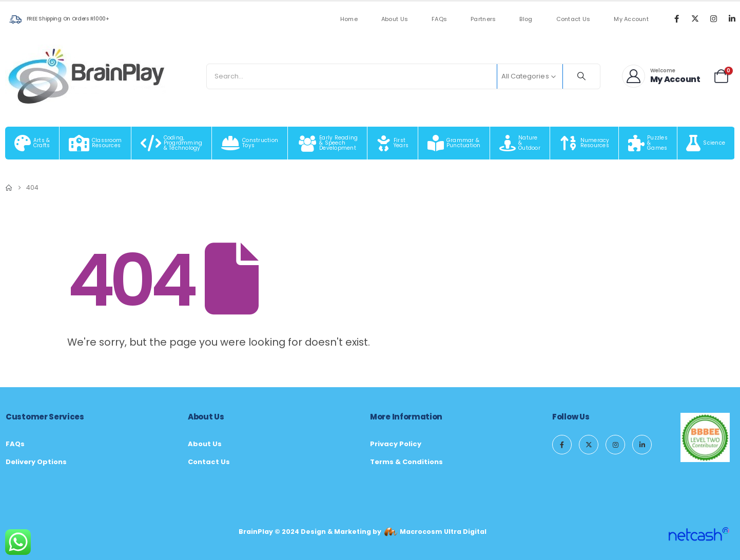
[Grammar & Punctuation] (454, 143)
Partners (483, 19)
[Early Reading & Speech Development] (328, 143)
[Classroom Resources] (95, 143)
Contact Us (573, 19)
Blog (526, 19)
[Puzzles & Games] (648, 143)
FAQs (439, 19)
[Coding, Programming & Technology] (172, 143)
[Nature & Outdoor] (520, 143)
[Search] (581, 76)
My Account (631, 19)
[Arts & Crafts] (32, 143)
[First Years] (393, 143)
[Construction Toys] (250, 143)
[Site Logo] (87, 76)
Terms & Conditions (406, 462)
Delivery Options (36, 462)
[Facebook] (676, 18)
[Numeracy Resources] (585, 143)
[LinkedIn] (732, 18)
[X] (695, 18)
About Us (395, 19)
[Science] (706, 143)
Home (349, 19)
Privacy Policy (396, 444)
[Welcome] (661, 76)
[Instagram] (713, 18)
